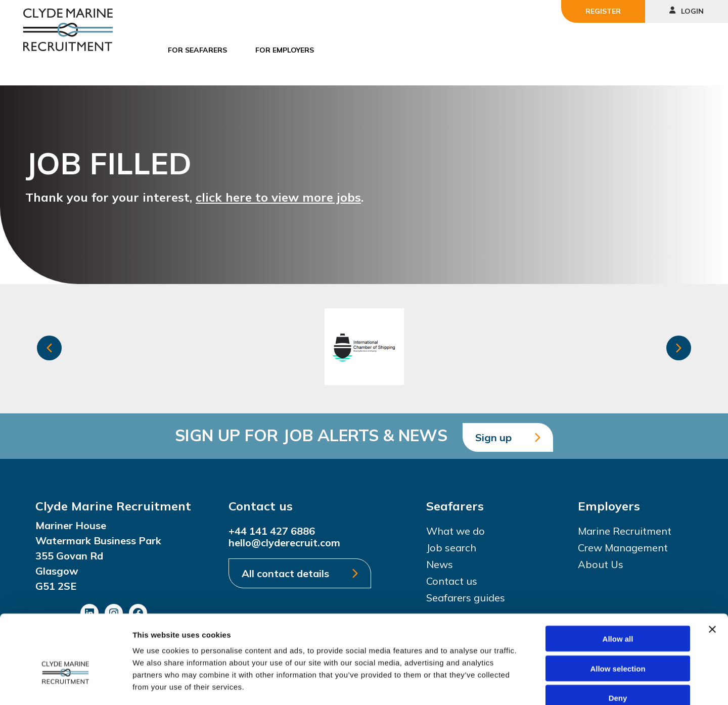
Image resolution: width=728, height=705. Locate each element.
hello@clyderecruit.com (284, 543)
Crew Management (623, 548)
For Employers (285, 50)
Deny (618, 641)
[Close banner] (712, 572)
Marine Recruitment (625, 531)
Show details (531, 685)
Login (687, 11)
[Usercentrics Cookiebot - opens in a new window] (65, 685)
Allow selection (618, 611)
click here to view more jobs (278, 197)
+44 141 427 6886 (272, 531)
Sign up (493, 437)
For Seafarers (197, 50)
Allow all (618, 581)
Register (603, 11)
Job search (451, 548)
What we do (456, 531)
